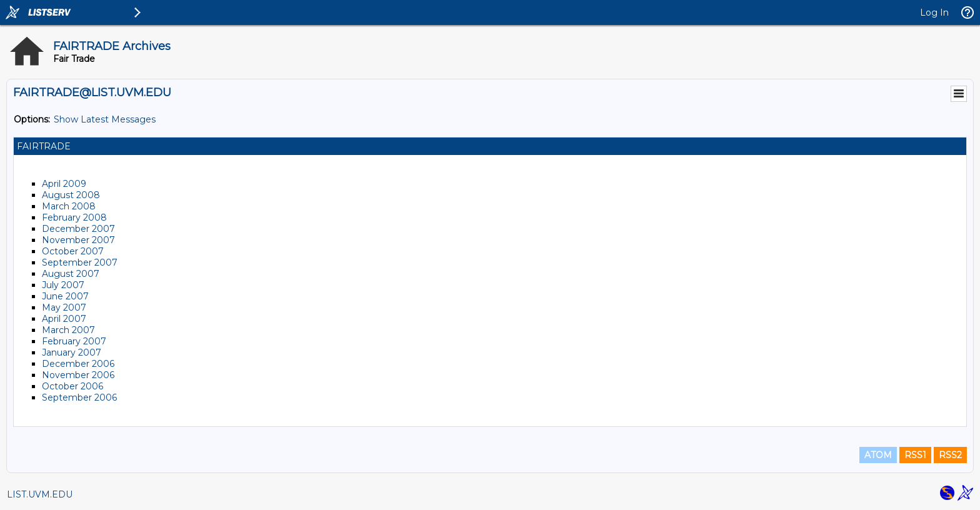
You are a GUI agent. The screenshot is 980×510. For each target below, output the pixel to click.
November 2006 (78, 375)
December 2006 (78, 364)
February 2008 (74, 217)
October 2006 (72, 386)
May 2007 (64, 307)
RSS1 (915, 455)
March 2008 (69, 206)
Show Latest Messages (105, 119)
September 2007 (80, 262)
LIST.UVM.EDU (40, 494)
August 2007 (71, 274)
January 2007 (72, 352)
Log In (934, 12)
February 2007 (74, 341)
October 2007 (73, 251)
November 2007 (78, 240)
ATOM (878, 455)
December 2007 (78, 229)
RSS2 (950, 455)
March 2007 (68, 330)
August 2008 (71, 195)
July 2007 (63, 285)
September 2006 (79, 397)
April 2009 (64, 184)
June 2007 (65, 296)
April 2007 (64, 319)
